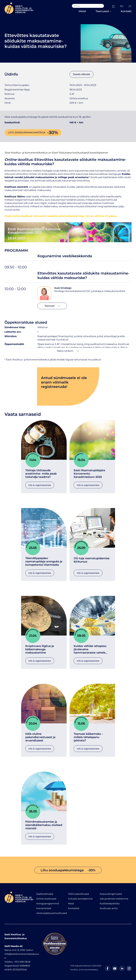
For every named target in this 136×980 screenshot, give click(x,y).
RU (122, 6)
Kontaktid (74, 908)
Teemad (52, 306)
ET (113, 6)
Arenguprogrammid (48, 903)
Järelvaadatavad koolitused (52, 913)
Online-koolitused (46, 899)
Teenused (103, 11)
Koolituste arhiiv (109, 908)
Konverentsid (44, 908)
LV (130, 6)
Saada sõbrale (81, 74)
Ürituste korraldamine (80, 899)
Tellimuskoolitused (78, 894)
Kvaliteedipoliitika (110, 903)
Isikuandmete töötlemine (114, 899)
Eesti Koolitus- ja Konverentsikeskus (26, 153)
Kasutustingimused (111, 894)
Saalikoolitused (45, 894)
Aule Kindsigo (63, 288)
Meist (82, 11)
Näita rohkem (68, 351)
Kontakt (126, 11)
